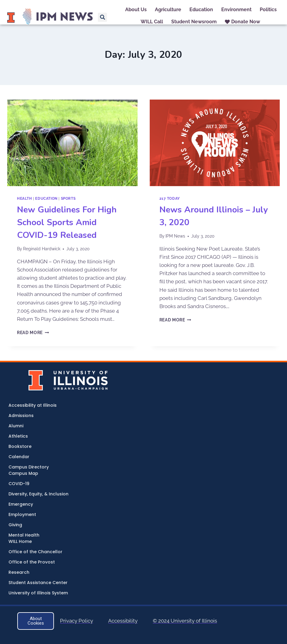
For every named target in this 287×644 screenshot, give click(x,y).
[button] (102, 17)
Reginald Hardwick (42, 249)
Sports (68, 199)
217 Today (170, 199)
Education (46, 199)
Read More (33, 333)
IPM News (175, 236)
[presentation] (72, 143)
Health (25, 199)
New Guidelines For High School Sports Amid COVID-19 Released (67, 222)
